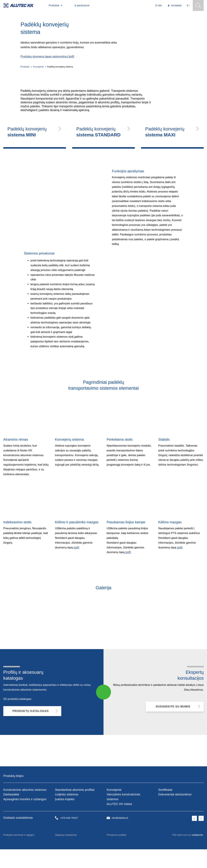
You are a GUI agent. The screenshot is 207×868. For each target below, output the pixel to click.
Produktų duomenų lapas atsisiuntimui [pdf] (47, 59)
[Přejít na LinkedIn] (201, 837)
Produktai (25, 69)
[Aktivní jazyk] (188, 5)
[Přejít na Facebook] (194, 837)
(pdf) (76, 568)
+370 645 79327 (69, 837)
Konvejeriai (38, 69)
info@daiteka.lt (120, 837)
